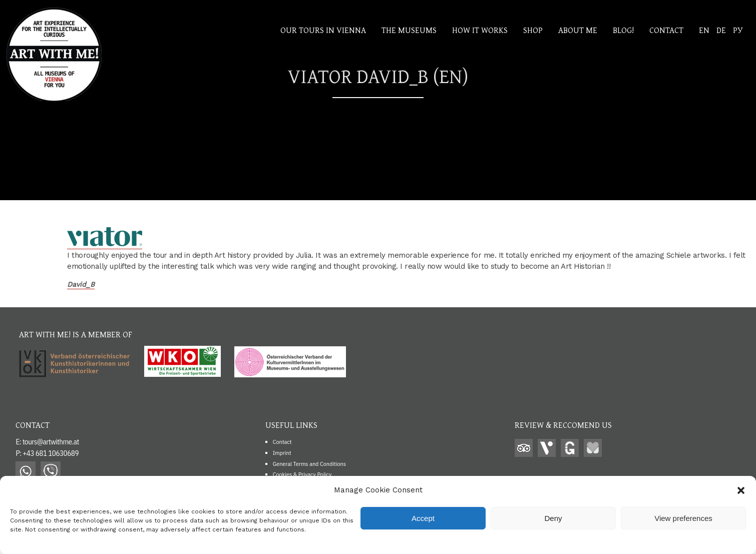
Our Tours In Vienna (323, 30)
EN (704, 30)
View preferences (683, 518)
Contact (666, 30)
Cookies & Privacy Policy (302, 474)
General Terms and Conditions (309, 464)
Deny (553, 518)
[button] (741, 490)
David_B (81, 284)
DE (721, 30)
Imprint (282, 453)
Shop (533, 30)
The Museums (409, 30)
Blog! (623, 30)
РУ (738, 30)
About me (578, 30)
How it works (480, 30)
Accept (423, 518)
